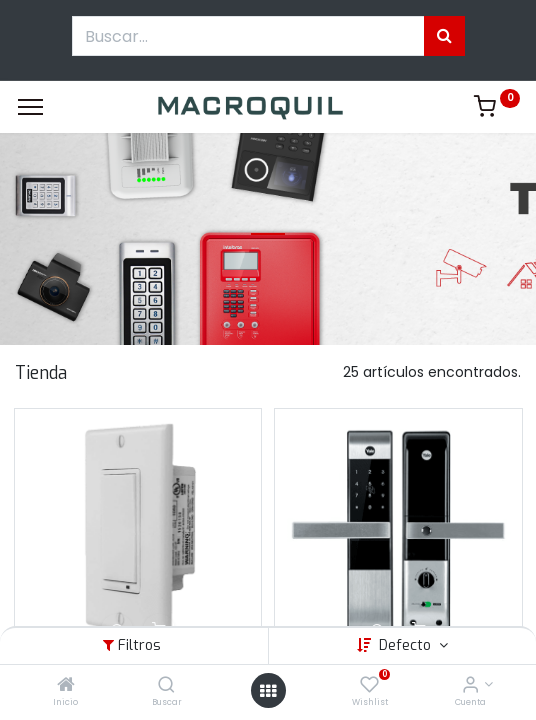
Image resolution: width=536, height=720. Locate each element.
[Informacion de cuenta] (470, 686)
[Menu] (30, 107)
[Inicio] (66, 686)
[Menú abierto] (268, 691)
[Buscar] (166, 686)
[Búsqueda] (444, 36)
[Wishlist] (369, 686)
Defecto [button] (407, 645)
